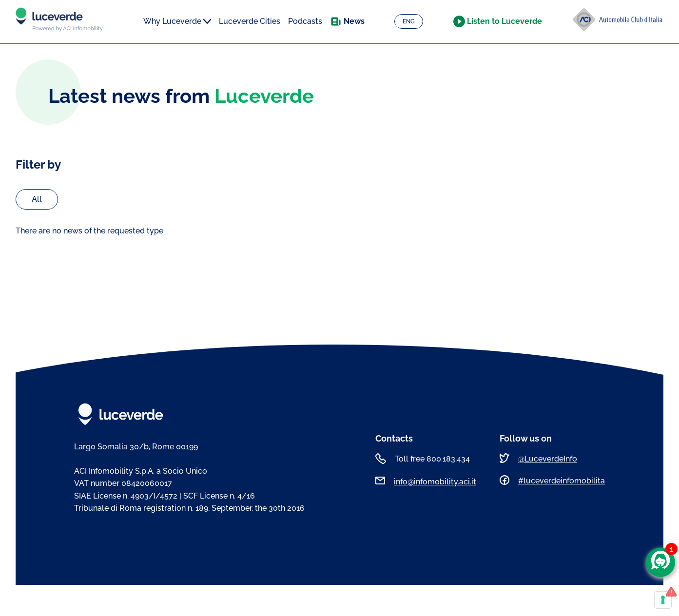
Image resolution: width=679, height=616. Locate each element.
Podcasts (305, 21)
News (354, 21)
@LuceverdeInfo (548, 459)
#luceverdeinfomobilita (562, 481)
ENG (409, 21)
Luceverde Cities (250, 21)
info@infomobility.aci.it (435, 482)
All (37, 199)
